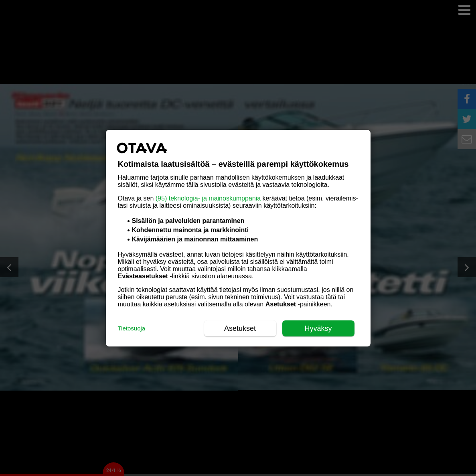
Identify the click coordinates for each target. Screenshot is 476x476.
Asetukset (240, 328)
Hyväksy (318, 328)
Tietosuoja (132, 328)
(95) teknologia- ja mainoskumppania (208, 198)
